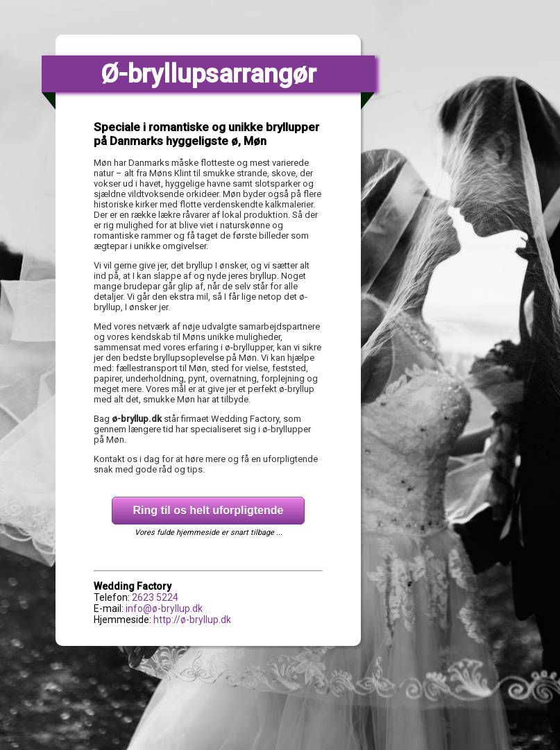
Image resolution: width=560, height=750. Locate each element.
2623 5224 (155, 597)
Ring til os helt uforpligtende (209, 510)
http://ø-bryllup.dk (192, 620)
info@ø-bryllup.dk (164, 608)
